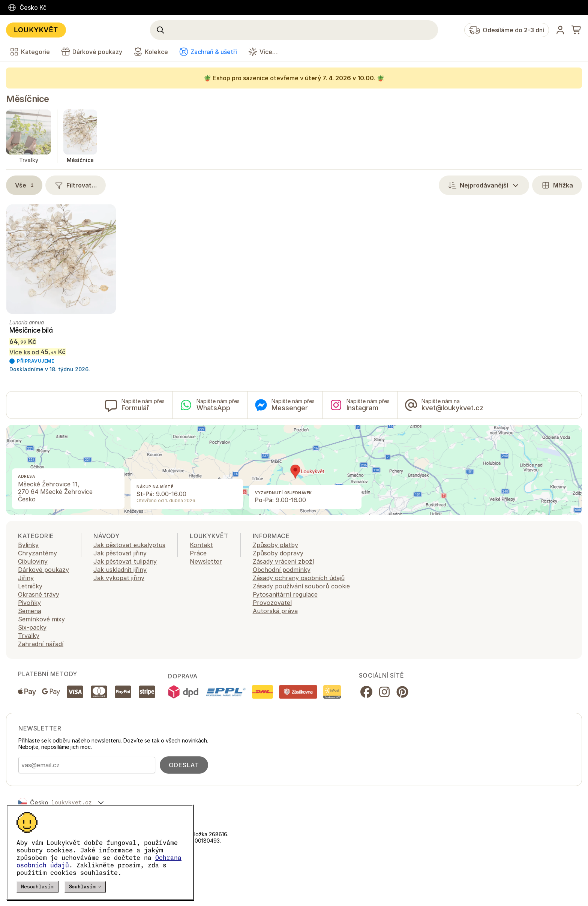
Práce (198, 553)
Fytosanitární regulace (285, 594)
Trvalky (29, 636)
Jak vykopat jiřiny (119, 578)
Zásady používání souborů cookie (301, 586)
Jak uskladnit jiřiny (120, 570)
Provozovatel (272, 603)
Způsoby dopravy (278, 553)
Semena (30, 611)
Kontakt (201, 545)
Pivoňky (29, 603)
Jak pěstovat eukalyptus (129, 545)
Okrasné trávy (39, 594)
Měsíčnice (28, 99)
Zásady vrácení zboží (283, 561)
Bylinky (28, 545)
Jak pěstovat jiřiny (120, 553)
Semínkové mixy (41, 619)
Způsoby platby (275, 545)
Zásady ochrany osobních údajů (299, 578)
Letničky (30, 586)
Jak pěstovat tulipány (125, 561)
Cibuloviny (33, 561)
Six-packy (32, 627)
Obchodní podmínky (282, 570)
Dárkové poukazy (43, 570)
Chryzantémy (37, 553)
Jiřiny (26, 578)
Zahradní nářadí (41, 644)
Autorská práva (275, 611)
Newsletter (206, 561)
